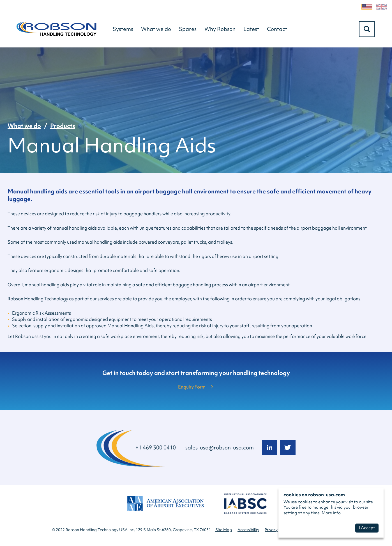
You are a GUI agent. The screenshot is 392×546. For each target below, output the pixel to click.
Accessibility (248, 530)
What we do (24, 126)
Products (63, 126)
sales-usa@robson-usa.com (220, 447)
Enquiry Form (192, 387)
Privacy (271, 530)
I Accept (367, 528)
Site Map (224, 530)
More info (331, 513)
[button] (123, 29)
